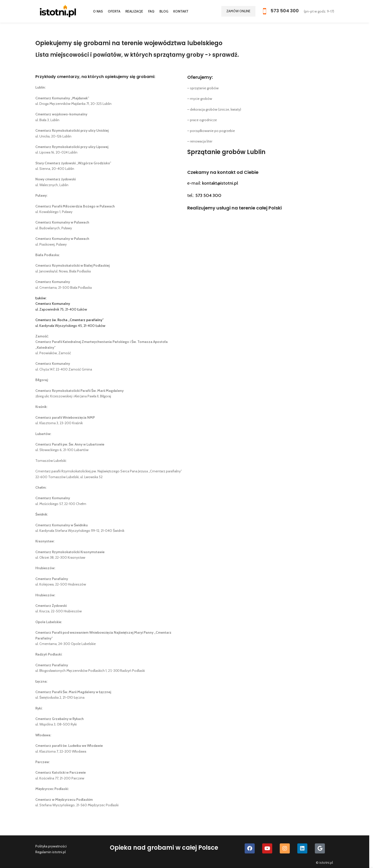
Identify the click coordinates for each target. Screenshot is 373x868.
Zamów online (238, 11)
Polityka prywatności (51, 846)
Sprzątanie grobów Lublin (226, 152)
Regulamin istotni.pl (51, 852)
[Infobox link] (280, 11)
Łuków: (41, 298)
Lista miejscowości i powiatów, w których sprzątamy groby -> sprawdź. (137, 55)
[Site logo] (58, 11)
